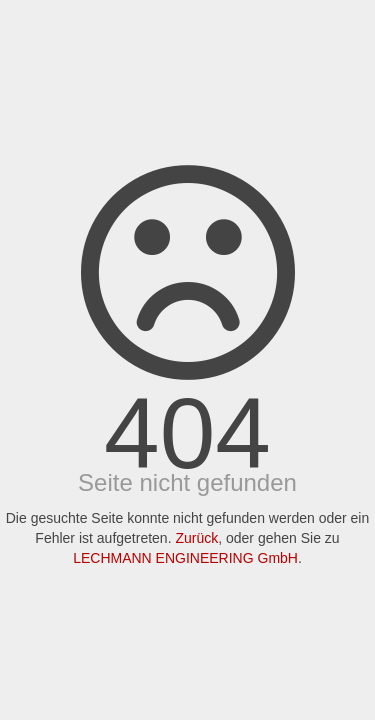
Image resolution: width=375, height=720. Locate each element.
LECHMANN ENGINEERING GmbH (185, 558)
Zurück (196, 538)
